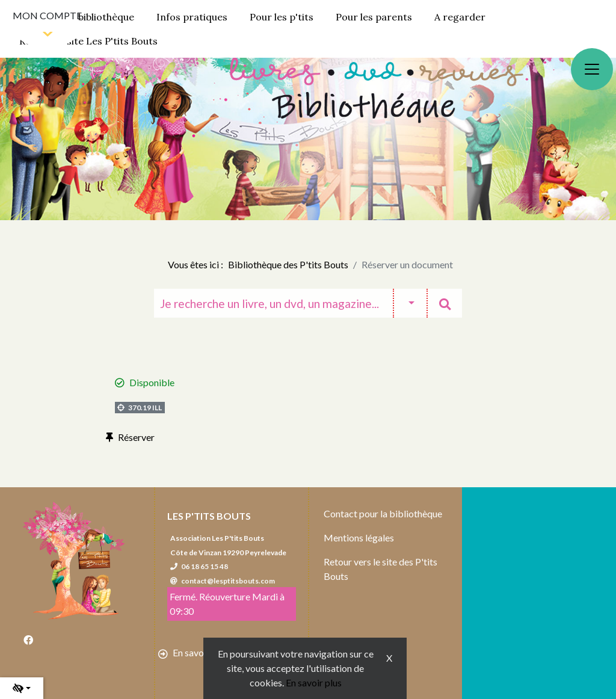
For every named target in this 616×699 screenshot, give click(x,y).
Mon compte (47, 15)
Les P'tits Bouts (209, 516)
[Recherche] (273, 303)
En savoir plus (314, 682)
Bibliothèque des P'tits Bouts (288, 264)
